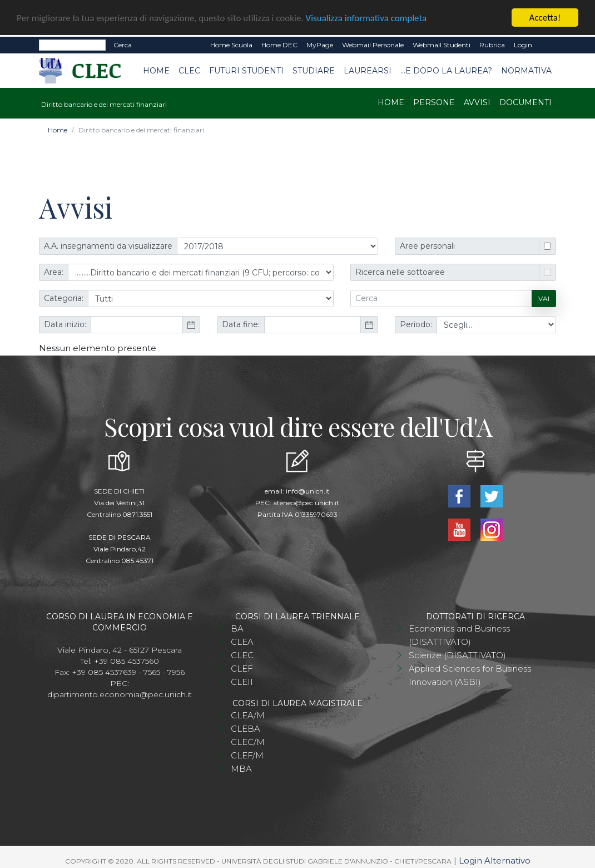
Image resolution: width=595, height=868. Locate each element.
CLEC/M (248, 741)
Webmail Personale (373, 44)
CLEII (242, 681)
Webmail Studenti (442, 44)
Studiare (314, 69)
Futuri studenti (246, 69)
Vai (544, 297)
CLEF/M (247, 754)
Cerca (123, 44)
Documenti (525, 101)
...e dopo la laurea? (446, 69)
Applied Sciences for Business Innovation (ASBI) (470, 674)
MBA (241, 768)
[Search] (72, 44)
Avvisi (477, 101)
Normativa (526, 69)
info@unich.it (308, 490)
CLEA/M (248, 714)
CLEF (242, 667)
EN (546, 44)
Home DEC (279, 44)
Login (523, 44)
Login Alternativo (495, 859)
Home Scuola (231, 44)
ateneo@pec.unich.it (306, 502)
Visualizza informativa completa (366, 16)
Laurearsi (368, 69)
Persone (434, 101)
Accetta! (545, 16)
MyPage (320, 44)
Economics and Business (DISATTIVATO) (459, 634)
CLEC (189, 69)
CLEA (242, 641)
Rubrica (492, 44)
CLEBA (246, 728)
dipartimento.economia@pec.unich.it (120, 693)
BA (237, 627)
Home (156, 69)
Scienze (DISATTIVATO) (457, 654)
